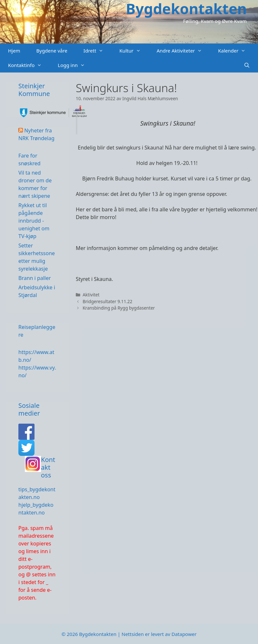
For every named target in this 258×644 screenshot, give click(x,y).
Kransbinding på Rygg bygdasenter (119, 308)
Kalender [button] (236, 51)
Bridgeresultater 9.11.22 (107, 301)
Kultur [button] (134, 51)
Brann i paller (35, 278)
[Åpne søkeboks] (247, 65)
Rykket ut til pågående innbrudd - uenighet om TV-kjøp (34, 221)
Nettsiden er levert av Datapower (159, 634)
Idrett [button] (98, 51)
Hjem (14, 51)
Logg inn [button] (75, 65)
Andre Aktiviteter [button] (184, 51)
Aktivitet (91, 295)
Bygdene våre (52, 51)
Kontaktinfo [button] (29, 65)
